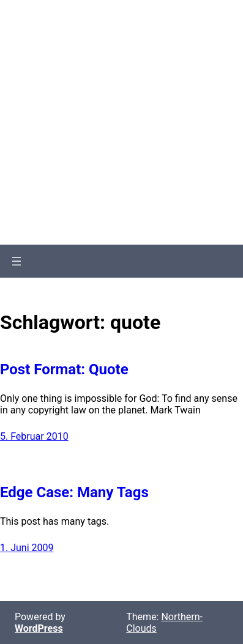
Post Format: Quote (64, 369)
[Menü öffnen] (17, 261)
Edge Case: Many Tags (74, 492)
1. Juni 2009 (27, 548)
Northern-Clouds (121, 60)
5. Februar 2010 (34, 436)
